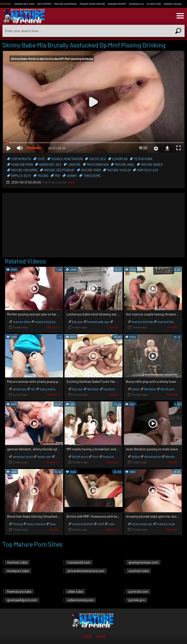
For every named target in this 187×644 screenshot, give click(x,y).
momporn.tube (18, 571)
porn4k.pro (137, 600)
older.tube (75, 591)
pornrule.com (138, 591)
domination (153, 457)
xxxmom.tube (139, 571)
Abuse (101, 637)
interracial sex (142, 524)
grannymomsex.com (143, 562)
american (19, 389)
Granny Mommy (117, 4)
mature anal (166, 524)
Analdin (114, 327)
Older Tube (154, 4)
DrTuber (173, 327)
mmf (101, 524)
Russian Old (136, 4)
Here (71, 182)
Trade (88, 637)
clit (33, 389)
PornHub (172, 394)
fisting (18, 524)
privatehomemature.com (86, 571)
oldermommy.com (81, 600)
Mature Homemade (65, 4)
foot (95, 457)
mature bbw (22, 322)
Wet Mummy (44, 4)
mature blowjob (169, 322)
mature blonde (142, 322)
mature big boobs (48, 322)
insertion (56, 524)
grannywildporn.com (22, 600)
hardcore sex (113, 389)
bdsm (136, 389)
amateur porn (23, 457)
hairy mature (49, 389)
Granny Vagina (173, 4)
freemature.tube (19, 591)
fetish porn (168, 389)
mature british (83, 524)
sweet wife (116, 524)
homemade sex (98, 322)
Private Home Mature (92, 4)
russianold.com (79, 562)
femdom (93, 389)
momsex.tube (17, 562)
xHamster (53, 327)
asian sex (44, 457)
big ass (77, 322)
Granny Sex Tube (24, 4)
